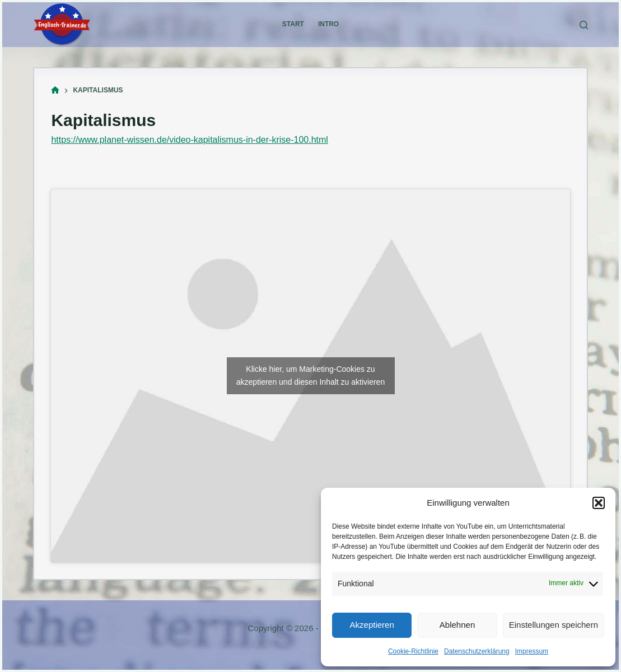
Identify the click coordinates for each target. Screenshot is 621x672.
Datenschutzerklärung (477, 651)
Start (293, 24)
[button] (599, 503)
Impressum (532, 651)
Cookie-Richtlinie (413, 651)
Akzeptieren (372, 625)
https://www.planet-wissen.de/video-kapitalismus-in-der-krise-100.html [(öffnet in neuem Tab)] (189, 140)
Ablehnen (457, 625)
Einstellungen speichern (554, 625)
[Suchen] (584, 25)
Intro (328, 24)
